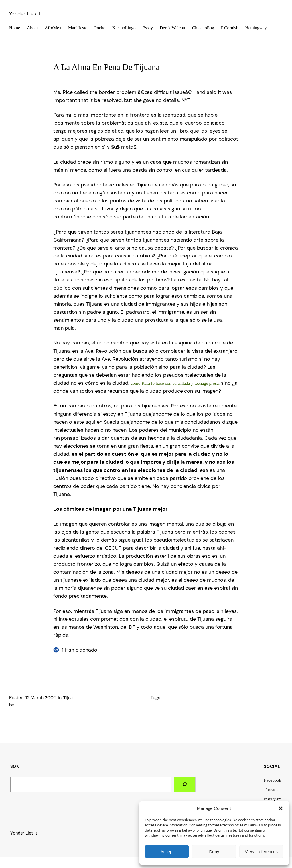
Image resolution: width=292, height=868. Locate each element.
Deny (214, 852)
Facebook (273, 780)
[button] (281, 808)
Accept (167, 852)
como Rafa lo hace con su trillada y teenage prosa (175, 383)
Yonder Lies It (25, 14)
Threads (271, 789)
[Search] (185, 784)
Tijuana (70, 698)
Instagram (273, 799)
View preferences (261, 852)
